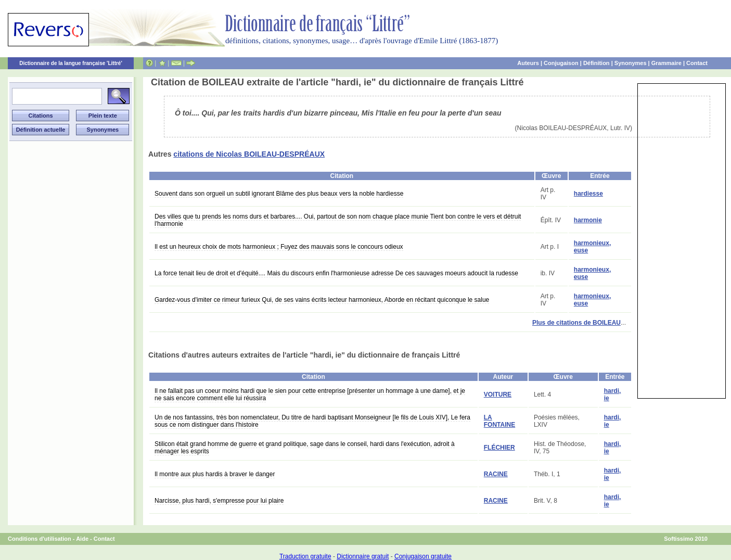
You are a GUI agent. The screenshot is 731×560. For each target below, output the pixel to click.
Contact (697, 63)
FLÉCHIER (499, 448)
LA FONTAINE (499, 421)
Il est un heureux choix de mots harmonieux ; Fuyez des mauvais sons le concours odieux (279, 247)
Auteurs (528, 63)
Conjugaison (561, 63)
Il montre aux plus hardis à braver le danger (215, 474)
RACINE (496, 474)
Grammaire (666, 63)
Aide (82, 539)
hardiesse (588, 194)
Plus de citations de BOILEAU (576, 323)
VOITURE (498, 394)
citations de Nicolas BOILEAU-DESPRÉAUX (249, 154)
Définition (597, 63)
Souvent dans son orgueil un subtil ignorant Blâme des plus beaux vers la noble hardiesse (279, 194)
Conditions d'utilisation (40, 539)
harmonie (588, 220)
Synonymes (631, 63)
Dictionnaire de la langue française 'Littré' (71, 63)
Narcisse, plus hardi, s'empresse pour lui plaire (219, 501)
